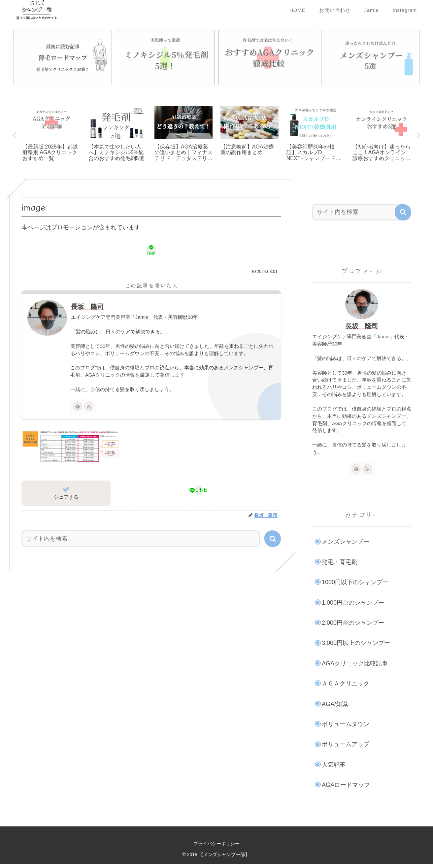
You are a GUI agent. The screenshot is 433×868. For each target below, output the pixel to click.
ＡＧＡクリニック (346, 684)
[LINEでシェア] (151, 251)
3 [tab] (226, 177)
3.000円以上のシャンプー (356, 644)
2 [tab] (216, 177)
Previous (14, 136)
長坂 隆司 (87, 307)
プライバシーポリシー (216, 844)
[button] (273, 539)
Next (419, 136)
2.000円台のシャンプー (353, 623)
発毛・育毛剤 (340, 563)
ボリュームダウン (346, 725)
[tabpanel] (51, 135)
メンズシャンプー (346, 543)
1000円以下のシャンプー (355, 583)
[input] (141, 539)
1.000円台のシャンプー (353, 603)
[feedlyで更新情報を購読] (78, 407)
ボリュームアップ (346, 745)
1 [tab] (207, 177)
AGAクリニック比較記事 (355, 664)
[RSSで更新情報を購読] (89, 407)
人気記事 (334, 765)
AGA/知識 (335, 705)
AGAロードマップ (346, 785)
